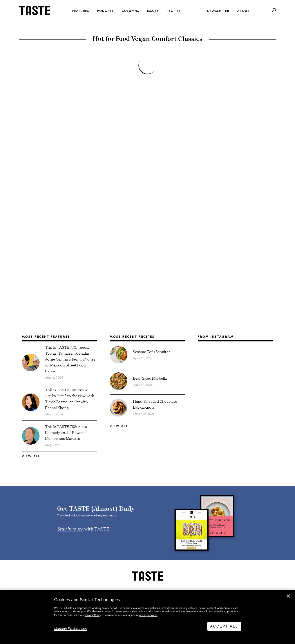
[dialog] (147, 617)
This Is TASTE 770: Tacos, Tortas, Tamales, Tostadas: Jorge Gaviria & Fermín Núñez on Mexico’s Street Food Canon (70, 359)
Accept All (224, 626)
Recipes (174, 11)
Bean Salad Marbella (150, 378)
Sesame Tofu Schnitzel (152, 351)
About (243, 11)
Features (81, 11)
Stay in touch (70, 529)
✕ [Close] (288, 596)
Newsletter (218, 11)
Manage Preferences (71, 629)
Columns (130, 11)
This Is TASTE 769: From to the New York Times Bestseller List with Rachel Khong (70, 399)
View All (31, 456)
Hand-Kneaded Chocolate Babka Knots (155, 404)
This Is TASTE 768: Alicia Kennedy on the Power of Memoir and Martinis (66, 432)
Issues (153, 11)
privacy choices (148, 615)
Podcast (105, 11)
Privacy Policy (93, 615)
